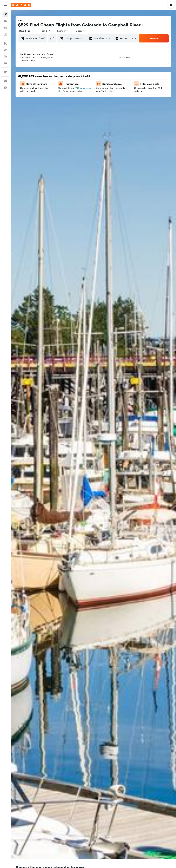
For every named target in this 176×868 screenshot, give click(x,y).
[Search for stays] (5, 21)
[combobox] (64, 31)
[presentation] (143, 25)
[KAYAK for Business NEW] (5, 63)
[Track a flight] (5, 56)
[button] (5, 5)
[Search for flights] (5, 14)
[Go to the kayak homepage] (21, 5)
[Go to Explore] (5, 50)
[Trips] (5, 72)
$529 (23, 25)
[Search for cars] (5, 28)
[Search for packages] (5, 34)
